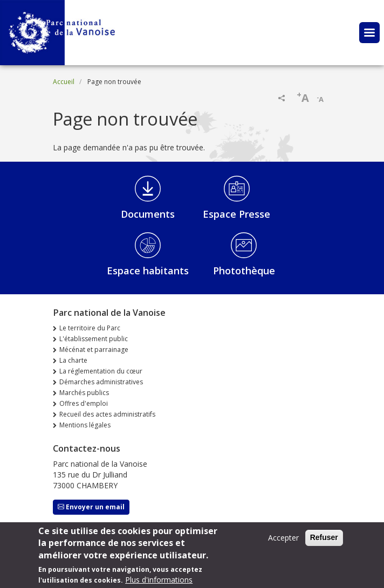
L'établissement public (94, 339)
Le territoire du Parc (90, 328)
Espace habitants (148, 271)
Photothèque (244, 271)
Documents (148, 214)
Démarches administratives (101, 382)
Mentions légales (85, 425)
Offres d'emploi (84, 403)
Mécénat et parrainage (94, 350)
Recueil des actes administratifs (107, 414)
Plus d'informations (159, 580)
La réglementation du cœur (101, 371)
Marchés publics (84, 393)
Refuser (324, 537)
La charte (73, 360)
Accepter (283, 538)
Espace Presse (236, 214)
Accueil (64, 82)
